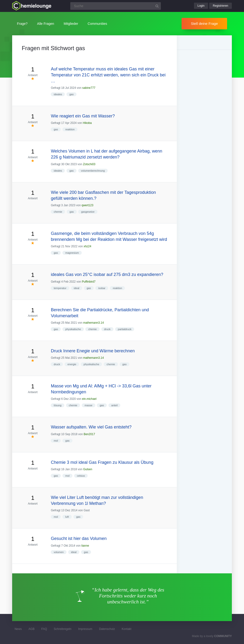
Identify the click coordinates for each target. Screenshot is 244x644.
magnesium (72, 253)
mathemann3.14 (94, 323)
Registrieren (221, 6)
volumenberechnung (93, 171)
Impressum (85, 629)
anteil (114, 405)
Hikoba (87, 123)
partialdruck (125, 329)
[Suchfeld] (116, 6)
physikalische (73, 329)
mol (56, 441)
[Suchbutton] (157, 6)
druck (107, 329)
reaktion (70, 129)
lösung (57, 405)
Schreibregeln (63, 629)
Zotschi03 (89, 164)
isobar (102, 288)
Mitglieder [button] (71, 24)
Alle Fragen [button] (46, 24)
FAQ (44, 629)
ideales (58, 94)
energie (72, 364)
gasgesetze (88, 212)
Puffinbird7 (89, 282)
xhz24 (87, 246)
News (18, 629)
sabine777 (89, 88)
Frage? (22, 24)
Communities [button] (97, 24)
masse (88, 405)
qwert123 (87, 205)
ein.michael (89, 399)
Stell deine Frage (204, 24)
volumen (59, 552)
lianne (85, 546)
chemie (58, 212)
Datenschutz (107, 629)
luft (67, 517)
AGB (32, 629)
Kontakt (127, 629)
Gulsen (88, 469)
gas (71, 94)
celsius (81, 476)
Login (201, 6)
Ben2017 (89, 434)
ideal (77, 288)
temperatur (60, 288)
